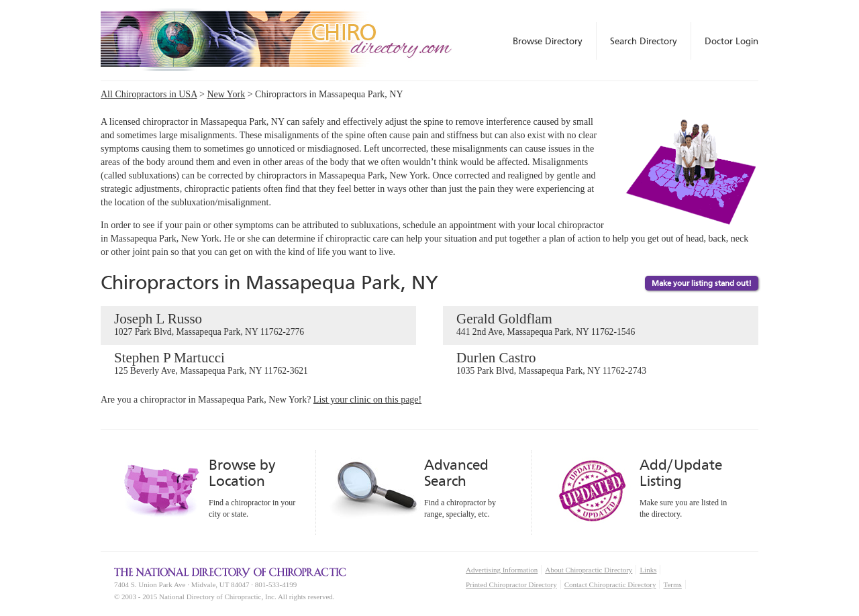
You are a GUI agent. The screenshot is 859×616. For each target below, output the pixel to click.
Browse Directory (548, 41)
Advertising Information (502, 570)
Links (648, 570)
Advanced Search (456, 473)
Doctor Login (731, 41)
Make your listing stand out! (702, 283)
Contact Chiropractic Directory (610, 584)
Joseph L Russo (258, 325)
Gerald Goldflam (601, 325)
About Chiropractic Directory (589, 570)
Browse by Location (242, 473)
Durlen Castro (601, 364)
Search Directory (644, 41)
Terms (672, 584)
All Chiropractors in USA (149, 94)
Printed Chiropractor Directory (511, 584)
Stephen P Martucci (258, 364)
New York (226, 94)
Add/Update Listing (681, 473)
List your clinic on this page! (367, 400)
